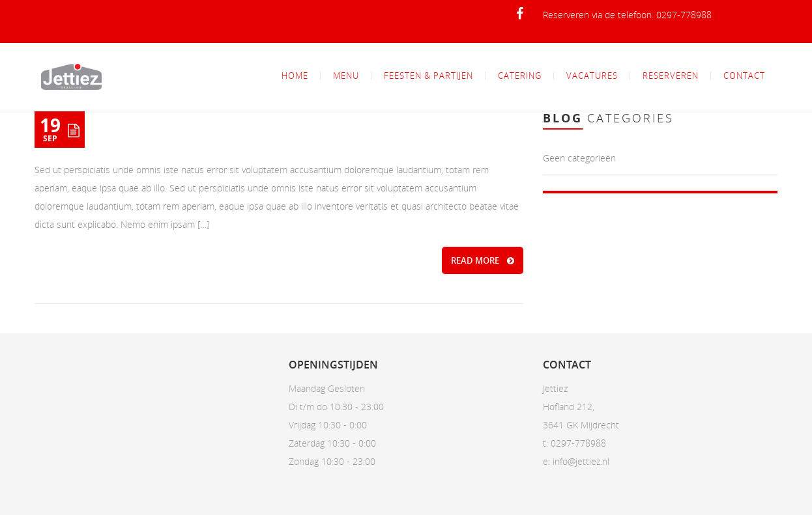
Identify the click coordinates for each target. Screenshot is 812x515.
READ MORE (483, 260)
